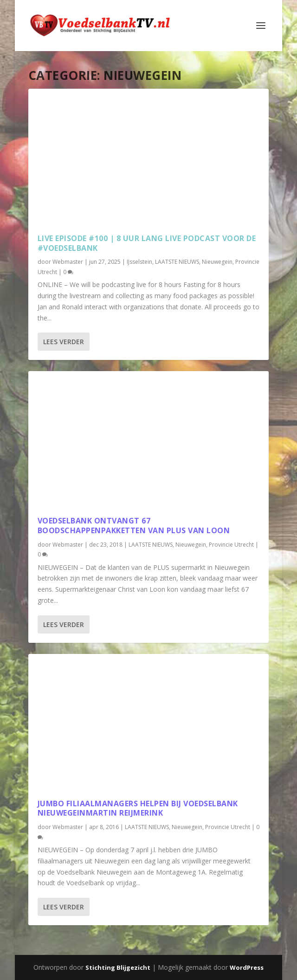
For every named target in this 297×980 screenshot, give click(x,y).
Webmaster (68, 262)
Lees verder (64, 342)
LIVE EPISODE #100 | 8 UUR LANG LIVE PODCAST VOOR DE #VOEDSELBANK (147, 243)
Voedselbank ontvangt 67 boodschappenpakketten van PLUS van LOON (134, 526)
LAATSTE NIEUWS (177, 262)
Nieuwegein (217, 262)
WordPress (247, 967)
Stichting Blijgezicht (118, 967)
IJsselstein (139, 262)
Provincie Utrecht (231, 545)
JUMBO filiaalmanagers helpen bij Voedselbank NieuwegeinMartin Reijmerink (138, 808)
